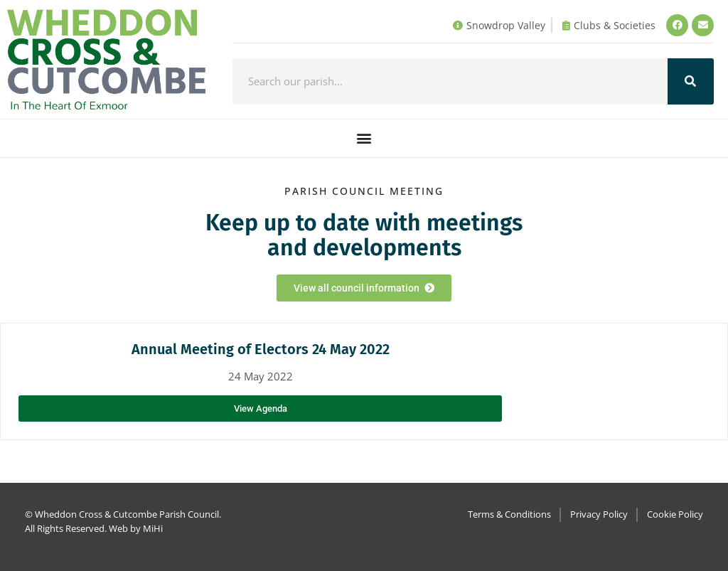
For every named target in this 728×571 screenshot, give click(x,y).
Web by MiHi (136, 528)
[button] (364, 138)
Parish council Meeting (364, 191)
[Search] (691, 81)
